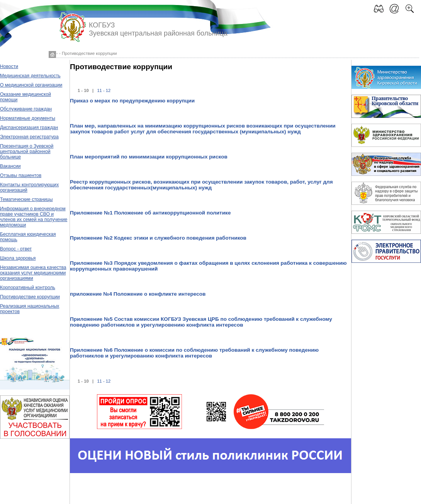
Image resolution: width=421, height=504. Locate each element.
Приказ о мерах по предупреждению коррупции (132, 101)
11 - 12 (104, 90)
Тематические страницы (26, 199)
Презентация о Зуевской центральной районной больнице (27, 152)
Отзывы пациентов (21, 175)
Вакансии (10, 166)
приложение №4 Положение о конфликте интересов (138, 294)
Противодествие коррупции (30, 297)
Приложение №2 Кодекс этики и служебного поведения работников (158, 238)
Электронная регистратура (29, 137)
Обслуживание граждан (26, 109)
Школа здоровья (18, 258)
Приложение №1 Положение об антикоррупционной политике (150, 213)
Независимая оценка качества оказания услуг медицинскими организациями (33, 273)
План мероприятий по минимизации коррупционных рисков (149, 157)
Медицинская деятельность (30, 76)
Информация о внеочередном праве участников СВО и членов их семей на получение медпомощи (34, 217)
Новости (9, 66)
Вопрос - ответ (16, 249)
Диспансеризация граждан (29, 128)
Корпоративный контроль (28, 288)
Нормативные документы (28, 118)
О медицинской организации (31, 85)
